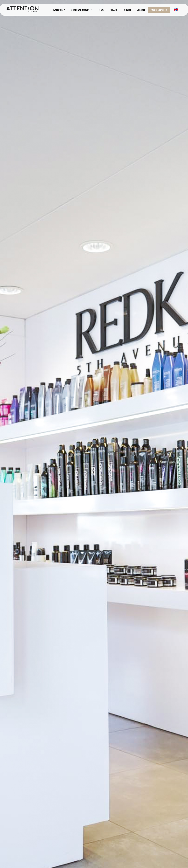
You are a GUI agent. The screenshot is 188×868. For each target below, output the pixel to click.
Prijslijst (127, 10)
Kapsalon (59, 10)
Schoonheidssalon (82, 10)
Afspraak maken (159, 10)
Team (101, 10)
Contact (141, 10)
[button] (176, 10)
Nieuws (113, 10)
